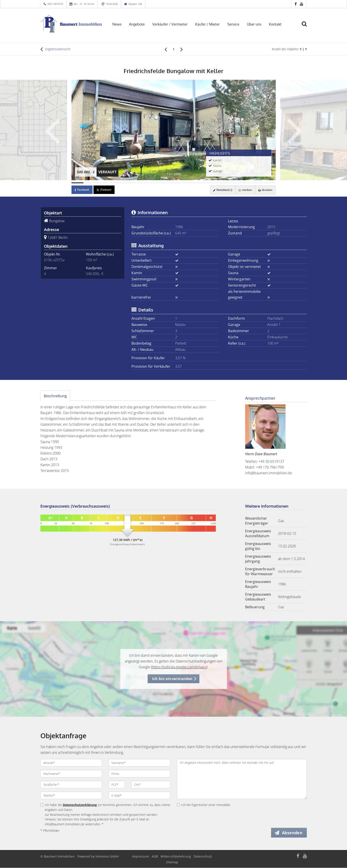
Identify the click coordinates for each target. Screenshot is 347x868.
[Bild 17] (270, 183)
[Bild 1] (77, 183)
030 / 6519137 (55, 4)
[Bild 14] (234, 183)
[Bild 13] (222, 183)
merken (244, 190)
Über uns (254, 24)
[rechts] (181, 49)
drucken (265, 190)
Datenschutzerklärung (80, 805)
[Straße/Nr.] (71, 784)
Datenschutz (203, 857)
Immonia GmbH (107, 857)
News (117, 24)
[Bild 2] (89, 183)
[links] (166, 49)
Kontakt (275, 24)
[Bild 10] (185, 183)
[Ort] (151, 784)
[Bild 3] (101, 183)
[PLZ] (117, 784)
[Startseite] (71, 24)
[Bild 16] (258, 183)
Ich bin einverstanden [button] (172, 679)
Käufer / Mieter (207, 24)
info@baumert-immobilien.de (269, 473)
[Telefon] (71, 795)
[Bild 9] (173, 183)
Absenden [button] (292, 833)
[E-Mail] (139, 795)
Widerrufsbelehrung (176, 857)
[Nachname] (71, 774)
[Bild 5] (125, 183)
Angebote (137, 24)
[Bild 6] (137, 183)
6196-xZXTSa (54, 260)
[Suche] (306, 27)
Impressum (141, 857)
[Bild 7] (149, 183)
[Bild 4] (113, 183)
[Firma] (139, 774)
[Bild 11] (198, 183)
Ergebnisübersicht (55, 49)
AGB (155, 857)
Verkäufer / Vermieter (170, 24)
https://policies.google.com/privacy (179, 667)
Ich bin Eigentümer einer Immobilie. (204, 805)
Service (233, 24)
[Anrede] (71, 763)
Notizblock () (221, 190)
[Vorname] (139, 763)
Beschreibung (55, 396)
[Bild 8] (161, 183)
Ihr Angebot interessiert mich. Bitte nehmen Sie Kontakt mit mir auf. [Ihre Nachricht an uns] (242, 779)
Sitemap (172, 862)
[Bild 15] (246, 183)
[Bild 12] (210, 183)
